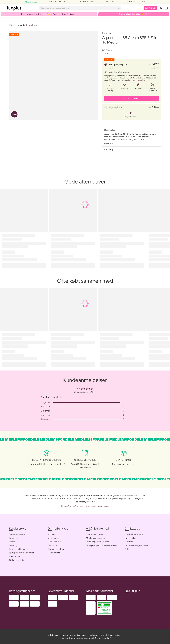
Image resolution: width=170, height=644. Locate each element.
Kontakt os (14, 538)
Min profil (52, 534)
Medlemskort (54, 553)
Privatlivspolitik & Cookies (98, 542)
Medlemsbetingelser (96, 538)
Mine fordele (53, 538)
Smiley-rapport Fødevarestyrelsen (102, 545)
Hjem (12, 25)
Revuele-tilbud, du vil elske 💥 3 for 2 (134, 14)
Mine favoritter (55, 542)
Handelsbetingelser (95, 534)
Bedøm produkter (56, 549)
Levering (13, 545)
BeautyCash (15, 556)
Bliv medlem (151, 8)
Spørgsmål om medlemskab (22, 553)
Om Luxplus (130, 538)
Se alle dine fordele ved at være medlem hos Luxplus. (85, 506)
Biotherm (33, 25)
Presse (12, 542)
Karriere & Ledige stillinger (137, 545)
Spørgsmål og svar (17, 534)
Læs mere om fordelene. (137, 80)
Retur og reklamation (19, 549)
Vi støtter (129, 542)
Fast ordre (52, 545)
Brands (21, 25)
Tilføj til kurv (132, 99)
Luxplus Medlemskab (134, 534)
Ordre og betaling (17, 560)
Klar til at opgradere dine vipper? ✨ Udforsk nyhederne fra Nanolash (49, 14)
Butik (127, 549)
